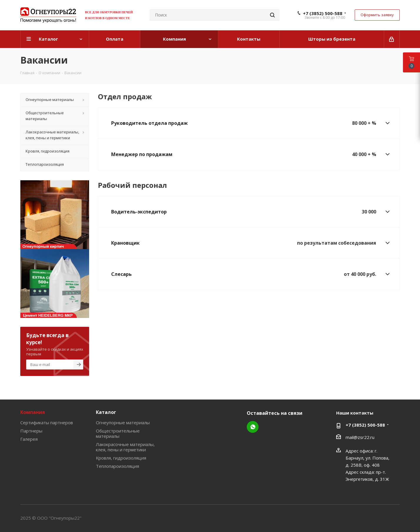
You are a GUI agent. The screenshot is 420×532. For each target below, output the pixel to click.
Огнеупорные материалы (123, 422)
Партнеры (31, 431)
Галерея (29, 439)
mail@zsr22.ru (360, 437)
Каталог (106, 412)
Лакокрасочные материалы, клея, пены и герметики (125, 447)
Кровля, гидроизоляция (121, 458)
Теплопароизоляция (117, 466)
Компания (33, 412)
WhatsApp (253, 427)
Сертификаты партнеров (47, 422)
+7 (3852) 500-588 (323, 13)
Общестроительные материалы (118, 433)
